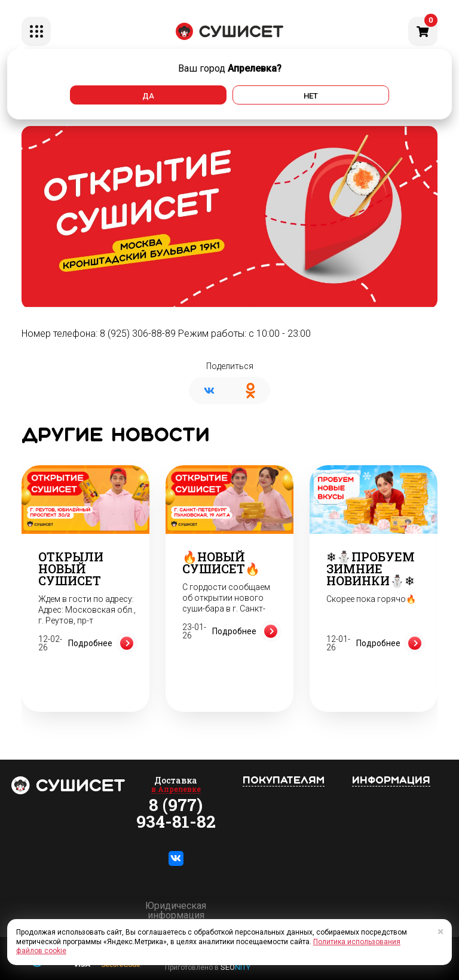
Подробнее (103, 643)
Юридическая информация (176, 911)
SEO (235, 967)
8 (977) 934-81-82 (176, 813)
